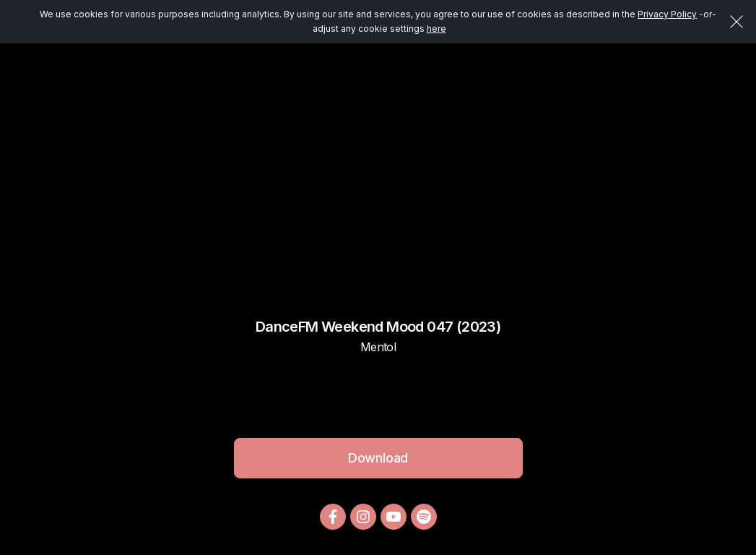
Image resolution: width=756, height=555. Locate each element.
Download (378, 458)
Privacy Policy (667, 14)
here (436, 29)
